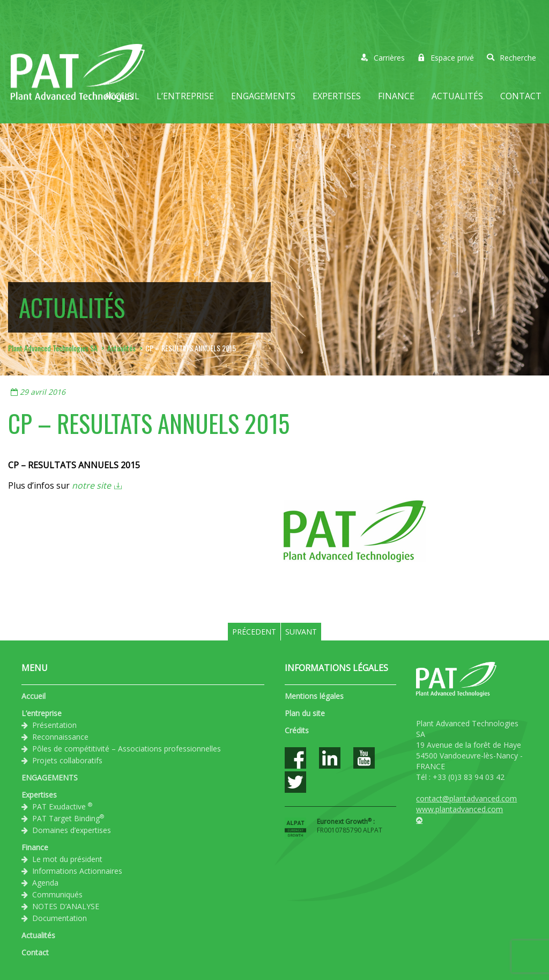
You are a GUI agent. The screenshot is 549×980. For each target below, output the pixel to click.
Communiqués (57, 894)
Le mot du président (67, 859)
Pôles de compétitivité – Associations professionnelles (127, 749)
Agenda (45, 883)
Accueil (122, 96)
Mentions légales (314, 696)
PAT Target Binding (68, 818)
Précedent (254, 632)
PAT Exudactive (62, 806)
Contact (521, 96)
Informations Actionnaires (77, 871)
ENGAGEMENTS (263, 96)
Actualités (457, 96)
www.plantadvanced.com (459, 809)
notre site (91, 485)
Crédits (297, 730)
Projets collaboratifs (67, 760)
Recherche (511, 58)
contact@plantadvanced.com (466, 798)
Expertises (337, 96)
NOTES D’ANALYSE (66, 906)
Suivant (301, 632)
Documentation (60, 918)
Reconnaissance (60, 737)
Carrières (383, 58)
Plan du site (305, 713)
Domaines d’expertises (72, 830)
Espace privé (446, 58)
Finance (396, 96)
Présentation (54, 725)
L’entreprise (185, 96)
